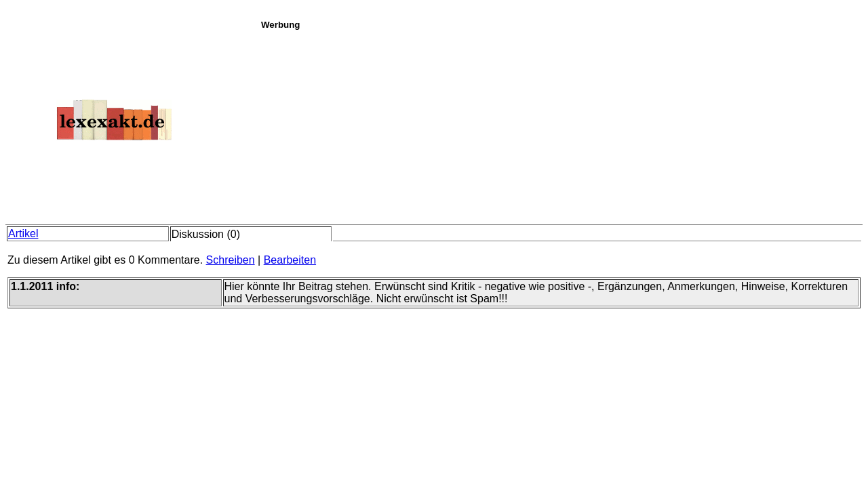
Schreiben (231, 260)
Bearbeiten (290, 260)
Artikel (23, 233)
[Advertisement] (561, 125)
